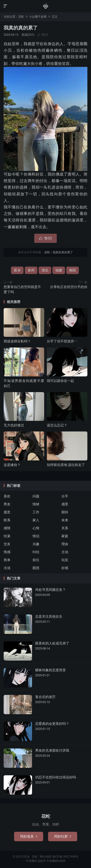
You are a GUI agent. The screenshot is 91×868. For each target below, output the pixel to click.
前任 (36, 560)
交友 (7, 544)
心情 (36, 528)
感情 (7, 528)
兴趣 (36, 544)
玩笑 (65, 560)
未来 (65, 520)
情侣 (36, 536)
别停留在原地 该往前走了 (66, 465)
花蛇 (46, 6)
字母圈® (32, 861)
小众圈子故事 (38, 17)
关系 (65, 528)
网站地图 (45, 857)
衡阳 (73, 270)
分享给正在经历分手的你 (69, 287)
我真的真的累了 (21, 28)
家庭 (65, 536)
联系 (7, 520)
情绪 (36, 504)
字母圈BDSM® (56, 861)
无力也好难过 (14, 425)
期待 (65, 512)
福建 (59, 270)
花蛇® (42, 861)
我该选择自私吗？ (17, 341)
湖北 (45, 270)
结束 (7, 536)
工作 (36, 512)
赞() (43, 35)
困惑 (36, 568)
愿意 (7, 512)
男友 (7, 504)
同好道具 (29, 836)
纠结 (36, 552)
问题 (36, 496)
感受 (65, 504)
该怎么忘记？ (57, 425)
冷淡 (7, 568)
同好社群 (63, 836)
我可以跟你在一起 (60, 381)
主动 (65, 552)
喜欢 (7, 496)
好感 (65, 568)
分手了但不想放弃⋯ (62, 341)
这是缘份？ (12, 465)
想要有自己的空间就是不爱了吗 (22, 289)
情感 (7, 552)
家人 (36, 520)
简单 (7, 560)
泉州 (31, 270)
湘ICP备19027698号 (65, 857)
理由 (65, 544)
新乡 (17, 270)
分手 (65, 496)
